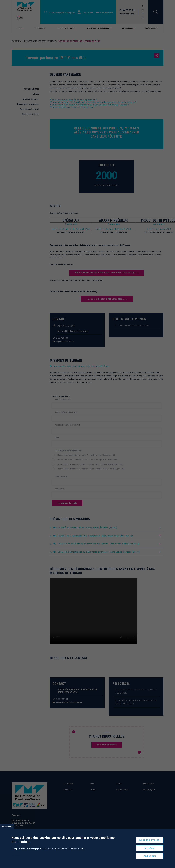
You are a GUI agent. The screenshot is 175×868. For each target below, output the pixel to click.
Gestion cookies (7, 826)
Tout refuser (150, 856)
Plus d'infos (16, 855)
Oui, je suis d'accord (150, 840)
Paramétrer (150, 848)
